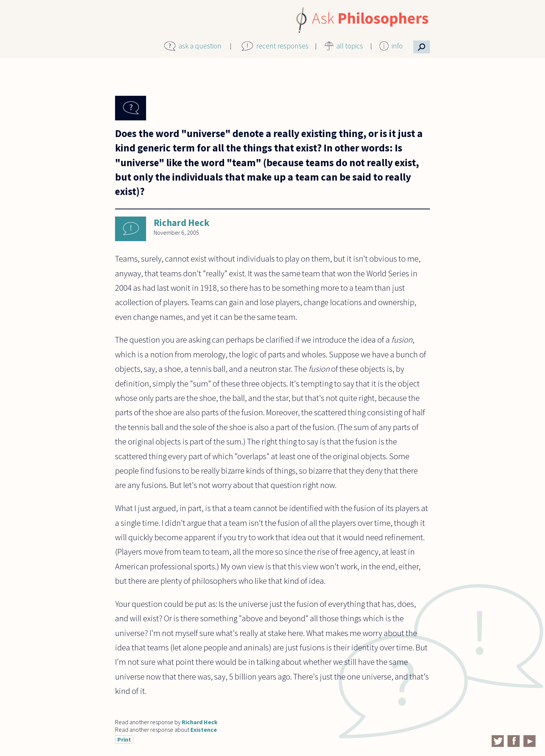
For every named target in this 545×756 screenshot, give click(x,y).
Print (124, 739)
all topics (350, 46)
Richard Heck (181, 223)
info (397, 46)
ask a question (200, 46)
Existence (204, 730)
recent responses (282, 46)
